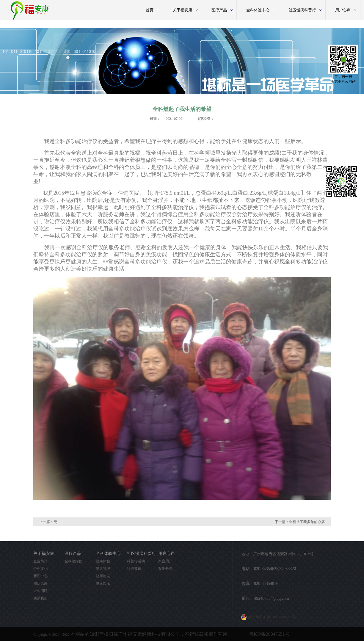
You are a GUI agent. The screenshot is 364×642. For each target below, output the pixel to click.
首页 (150, 10)
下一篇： (300, 522)
